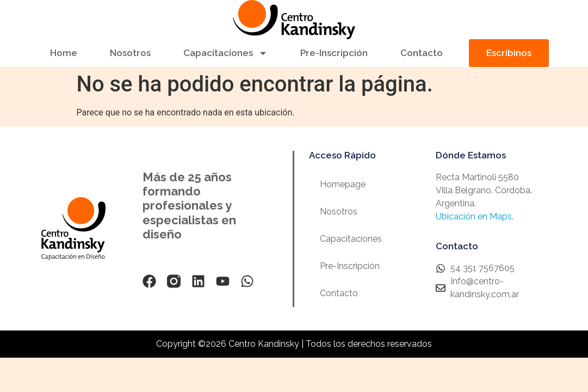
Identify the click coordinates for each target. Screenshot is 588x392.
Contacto (422, 53)
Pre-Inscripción (334, 53)
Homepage (343, 184)
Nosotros (130, 53)
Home (64, 53)
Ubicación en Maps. (475, 216)
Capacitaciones (225, 53)
